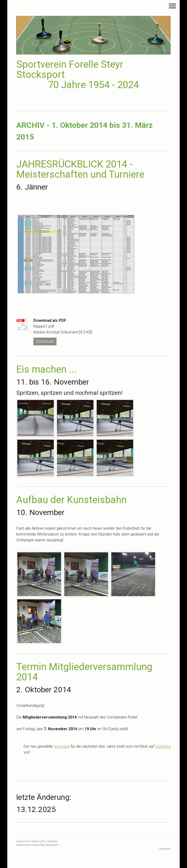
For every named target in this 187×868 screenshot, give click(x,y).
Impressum (23, 841)
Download (45, 341)
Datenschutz (39, 841)
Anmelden (165, 849)
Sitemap (53, 841)
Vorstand (62, 746)
